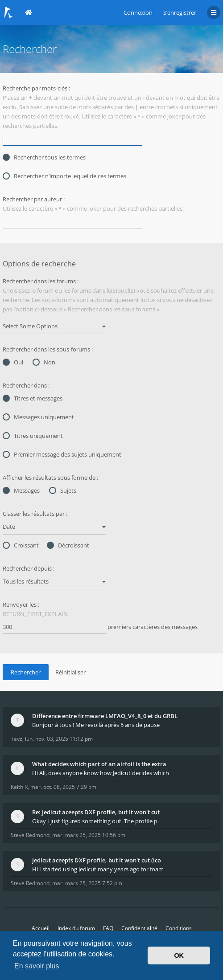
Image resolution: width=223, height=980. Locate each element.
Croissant (21, 545)
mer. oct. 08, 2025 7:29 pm (63, 787)
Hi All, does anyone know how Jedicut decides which (101, 773)
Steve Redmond (30, 835)
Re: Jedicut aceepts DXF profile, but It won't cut (96, 812)
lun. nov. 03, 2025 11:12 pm (59, 739)
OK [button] (179, 955)
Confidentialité (139, 928)
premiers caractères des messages (100, 627)
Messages (21, 490)
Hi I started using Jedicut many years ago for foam (98, 869)
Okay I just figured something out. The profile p (95, 821)
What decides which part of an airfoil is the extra (99, 764)
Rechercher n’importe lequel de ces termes (64, 176)
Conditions (179, 928)
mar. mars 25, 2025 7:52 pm (87, 883)
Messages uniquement (38, 417)
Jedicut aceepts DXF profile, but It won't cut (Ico (97, 860)
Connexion (138, 12)
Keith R (19, 787)
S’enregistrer (180, 12)
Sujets (63, 490)
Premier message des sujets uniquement (62, 454)
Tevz (17, 739)
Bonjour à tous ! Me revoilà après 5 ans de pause (96, 725)
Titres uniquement (33, 436)
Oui (13, 362)
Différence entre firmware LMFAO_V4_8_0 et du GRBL (105, 716)
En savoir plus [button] (37, 966)
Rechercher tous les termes (44, 157)
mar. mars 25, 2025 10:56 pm (89, 835)
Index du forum (76, 928)
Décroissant (68, 545)
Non (44, 362)
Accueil (41, 928)
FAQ (108, 928)
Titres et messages (33, 398)
